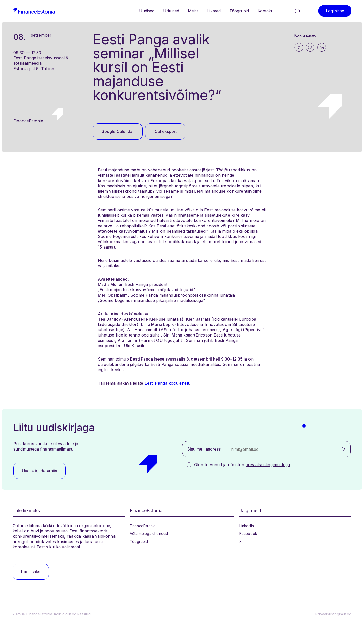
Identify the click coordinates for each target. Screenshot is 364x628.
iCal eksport (165, 131)
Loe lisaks (31, 572)
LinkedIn (247, 526)
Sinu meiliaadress (204, 449)
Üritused (171, 11)
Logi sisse (335, 11)
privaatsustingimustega (268, 465)
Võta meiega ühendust (149, 534)
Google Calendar (118, 131)
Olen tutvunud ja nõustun (242, 465)
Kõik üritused (306, 35)
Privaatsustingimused (333, 614)
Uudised (147, 11)
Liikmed (214, 11)
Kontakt (265, 11)
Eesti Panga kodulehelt (167, 383)
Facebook (248, 534)
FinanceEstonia (143, 526)
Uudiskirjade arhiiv (40, 471)
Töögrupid (239, 11)
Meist (193, 11)
